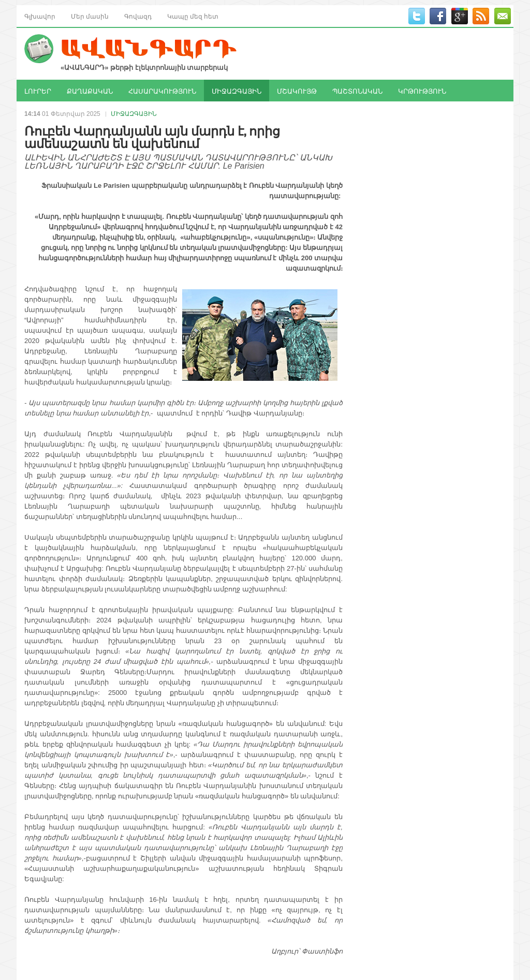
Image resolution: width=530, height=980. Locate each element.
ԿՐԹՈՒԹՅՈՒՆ (422, 91)
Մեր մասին (90, 16)
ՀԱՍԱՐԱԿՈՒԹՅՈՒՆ (162, 91)
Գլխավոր (40, 16)
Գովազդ (138, 16)
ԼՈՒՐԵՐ (38, 91)
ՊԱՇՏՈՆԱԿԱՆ (357, 91)
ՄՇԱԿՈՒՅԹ (297, 91)
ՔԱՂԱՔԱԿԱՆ (90, 91)
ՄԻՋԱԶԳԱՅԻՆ (237, 91)
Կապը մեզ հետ (193, 16)
